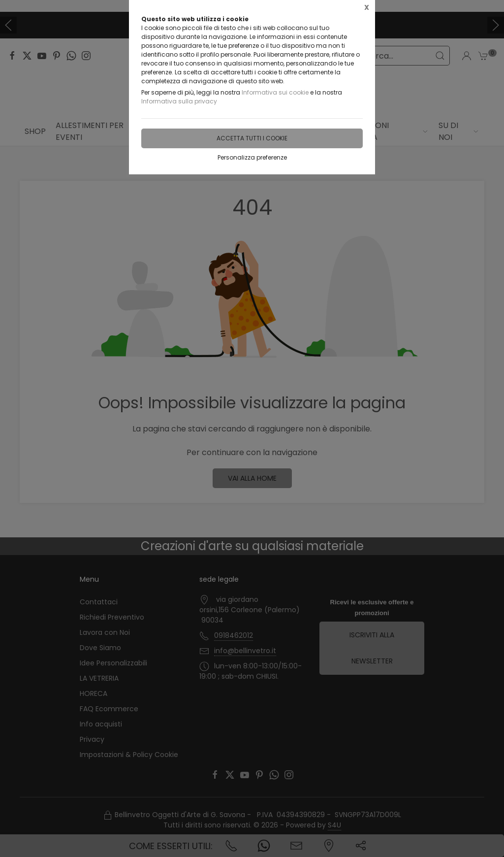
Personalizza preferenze (252, 157)
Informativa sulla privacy (179, 101)
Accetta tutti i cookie (252, 138)
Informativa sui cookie (275, 92)
